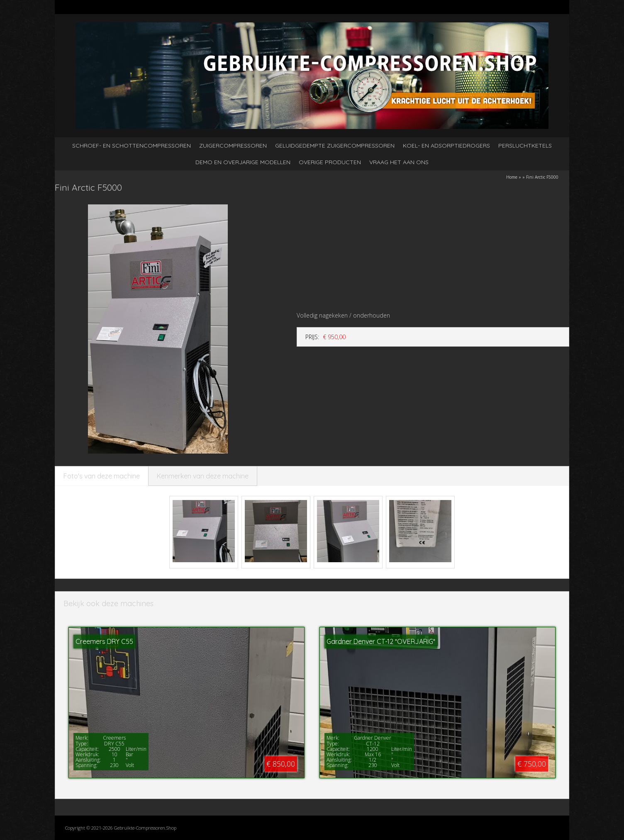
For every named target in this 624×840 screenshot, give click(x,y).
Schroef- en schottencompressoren (132, 146)
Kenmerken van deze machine (203, 476)
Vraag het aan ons (399, 162)
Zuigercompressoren (233, 146)
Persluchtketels (525, 146)
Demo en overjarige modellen (243, 162)
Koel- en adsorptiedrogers (446, 146)
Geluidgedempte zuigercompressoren (335, 146)
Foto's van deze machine (102, 476)
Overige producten (330, 162)
